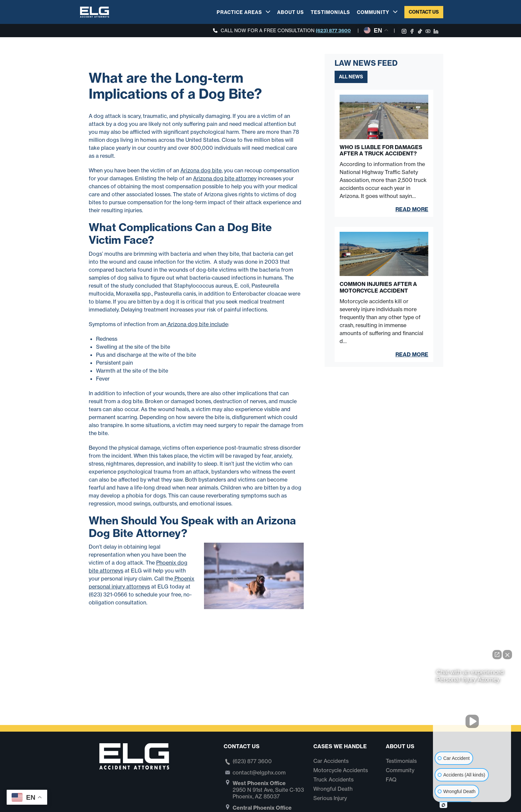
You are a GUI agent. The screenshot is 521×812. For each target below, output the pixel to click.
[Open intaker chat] (443, 805)
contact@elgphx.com (259, 772)
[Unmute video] (472, 721)
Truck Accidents (333, 779)
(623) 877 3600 (333, 31)
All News (351, 77)
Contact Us (424, 12)
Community (373, 12)
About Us (291, 12)
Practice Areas (239, 12)
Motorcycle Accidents (341, 770)
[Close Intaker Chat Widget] (507, 655)
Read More (412, 209)
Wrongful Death (333, 789)
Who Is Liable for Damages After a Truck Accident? (381, 150)
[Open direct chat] (497, 655)
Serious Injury (330, 798)
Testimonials (330, 12)
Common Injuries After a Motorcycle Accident (378, 287)
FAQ (391, 779)
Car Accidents (331, 761)
